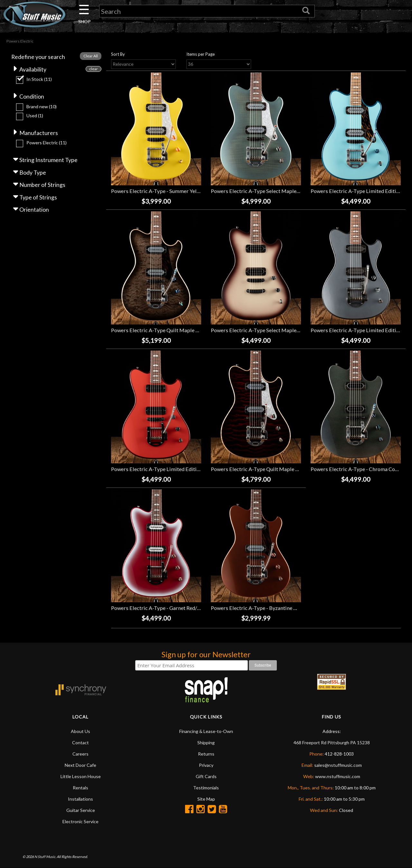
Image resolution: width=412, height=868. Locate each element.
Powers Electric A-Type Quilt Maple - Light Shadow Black (177, 330)
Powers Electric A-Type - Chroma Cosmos (359, 469)
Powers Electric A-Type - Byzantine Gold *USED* (267, 608)
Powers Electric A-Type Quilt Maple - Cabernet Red (270, 469)
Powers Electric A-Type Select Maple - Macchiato (268, 330)
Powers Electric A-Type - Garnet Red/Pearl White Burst (175, 608)
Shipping (206, 743)
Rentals (80, 788)
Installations (80, 799)
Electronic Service (80, 821)
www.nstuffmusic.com (338, 776)
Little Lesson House (81, 776)
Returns (206, 754)
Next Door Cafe (80, 765)
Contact (80, 743)
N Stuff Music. (45, 857)
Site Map (206, 799)
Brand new (42, 107)
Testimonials (206, 788)
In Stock (39, 79)
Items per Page (201, 54)
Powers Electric (47, 143)
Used (35, 116)
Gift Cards (206, 776)
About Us (80, 731)
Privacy (206, 765)
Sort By (118, 54)
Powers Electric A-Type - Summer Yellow (158, 191)
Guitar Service (81, 810)
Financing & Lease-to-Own (206, 731)
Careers (80, 754)
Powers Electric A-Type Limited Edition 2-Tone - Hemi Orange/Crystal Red (197, 469)
